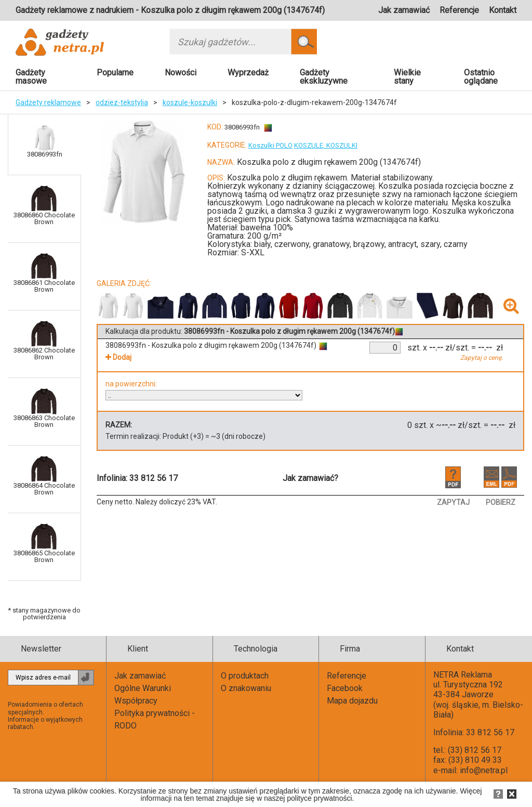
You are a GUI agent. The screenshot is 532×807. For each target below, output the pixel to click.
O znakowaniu (246, 688)
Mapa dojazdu (352, 701)
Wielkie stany (407, 77)
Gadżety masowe (31, 77)
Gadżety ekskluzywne (324, 77)
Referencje (459, 10)
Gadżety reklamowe (48, 102)
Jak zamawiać (404, 10)
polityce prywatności (319, 798)
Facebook (345, 688)
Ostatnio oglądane (481, 77)
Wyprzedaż (248, 73)
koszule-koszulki (190, 102)
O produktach (245, 676)
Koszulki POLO (270, 145)
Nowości (181, 73)
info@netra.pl (484, 770)
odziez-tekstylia (122, 102)
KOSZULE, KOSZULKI (326, 145)
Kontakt (503, 10)
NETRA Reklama (463, 675)
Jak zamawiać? (310, 478)
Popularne (115, 73)
